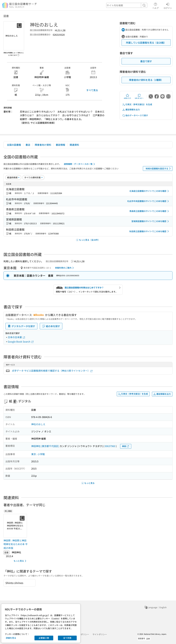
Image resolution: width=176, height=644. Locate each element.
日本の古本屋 (17, 337)
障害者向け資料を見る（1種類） (146, 80)
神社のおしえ (38, 424)
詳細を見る (11, 638)
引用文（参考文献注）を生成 (137, 104)
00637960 (110, 446)
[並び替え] (13, 177)
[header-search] (127, 5)
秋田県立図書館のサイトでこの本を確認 (150, 231)
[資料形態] (33, 177)
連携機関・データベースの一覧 (80, 164)
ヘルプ (155, 5)
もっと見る (20, 561)
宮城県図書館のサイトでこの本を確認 (151, 221)
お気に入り (127, 96)
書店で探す (146, 61)
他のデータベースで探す (135, 115)
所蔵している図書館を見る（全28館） (146, 43)
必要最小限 (44, 638)
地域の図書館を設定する (159, 168)
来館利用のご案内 (65, 268)
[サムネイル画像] (16, 526)
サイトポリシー (100, 634)
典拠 (126, 446)
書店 (28, 145)
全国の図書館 (14, 145)
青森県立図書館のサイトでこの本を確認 (150, 211)
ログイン (168, 5)
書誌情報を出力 (131, 110)
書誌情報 (60, 145)
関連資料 (74, 145)
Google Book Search (21, 342)
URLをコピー (139, 96)
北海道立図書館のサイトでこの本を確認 (150, 191)
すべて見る (92, 90)
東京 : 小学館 (38, 454)
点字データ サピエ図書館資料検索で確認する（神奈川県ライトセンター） (52, 371)
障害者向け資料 (43, 145)
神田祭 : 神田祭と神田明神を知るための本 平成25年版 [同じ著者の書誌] (16, 544)
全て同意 (67, 638)
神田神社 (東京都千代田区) (45, 446)
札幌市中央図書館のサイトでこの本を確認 (149, 201)
